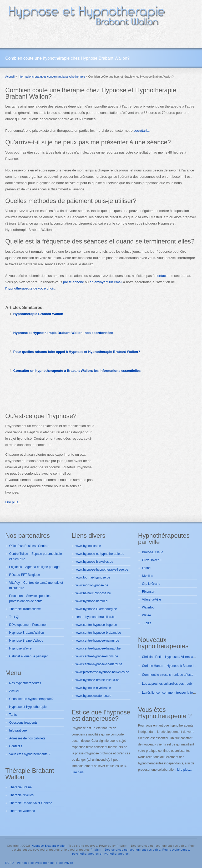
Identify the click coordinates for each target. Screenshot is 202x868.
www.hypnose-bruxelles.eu (94, 562)
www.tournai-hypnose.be (93, 577)
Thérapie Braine (20, 787)
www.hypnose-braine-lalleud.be (97, 680)
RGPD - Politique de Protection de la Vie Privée (39, 863)
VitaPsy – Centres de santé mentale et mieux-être (36, 585)
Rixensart (149, 592)
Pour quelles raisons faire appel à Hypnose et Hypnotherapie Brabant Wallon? (77, 352)
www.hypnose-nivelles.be (93, 688)
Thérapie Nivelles (21, 795)
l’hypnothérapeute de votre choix (30, 288)
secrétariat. (142, 131)
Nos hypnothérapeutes (25, 683)
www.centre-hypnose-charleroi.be (99, 664)
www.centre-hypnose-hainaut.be (98, 648)
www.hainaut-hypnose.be (93, 593)
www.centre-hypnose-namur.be (97, 641)
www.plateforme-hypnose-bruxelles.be (102, 672)
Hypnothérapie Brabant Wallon (38, 314)
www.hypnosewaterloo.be (93, 696)
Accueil (14, 691)
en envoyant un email (106, 282)
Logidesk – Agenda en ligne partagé (34, 567)
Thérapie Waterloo (22, 811)
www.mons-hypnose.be (92, 585)
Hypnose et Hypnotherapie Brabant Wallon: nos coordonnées (63, 333)
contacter (163, 276)
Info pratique (18, 730)
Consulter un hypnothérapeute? (31, 699)
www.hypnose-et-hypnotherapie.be (100, 554)
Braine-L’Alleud (153, 552)
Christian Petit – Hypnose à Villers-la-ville (171, 657)
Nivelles (148, 576)
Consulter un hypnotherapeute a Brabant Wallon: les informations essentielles (77, 371)
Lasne (146, 568)
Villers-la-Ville (151, 600)
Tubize (147, 623)
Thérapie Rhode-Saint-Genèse (31, 803)
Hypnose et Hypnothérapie (28, 707)
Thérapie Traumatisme (25, 609)
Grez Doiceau (152, 560)
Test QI (14, 617)
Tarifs (13, 715)
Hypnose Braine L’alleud (26, 641)
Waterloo (148, 607)
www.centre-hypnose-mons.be (97, 656)
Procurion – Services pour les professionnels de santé (30, 598)
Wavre (147, 615)
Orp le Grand (151, 584)
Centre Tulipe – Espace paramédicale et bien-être (36, 556)
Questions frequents (23, 723)
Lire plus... (13, 502)
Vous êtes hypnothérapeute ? (30, 754)
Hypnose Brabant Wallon (27, 633)
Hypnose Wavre (20, 648)
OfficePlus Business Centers (29, 546)
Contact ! (16, 746)
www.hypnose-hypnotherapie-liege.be (102, 570)
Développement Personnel (28, 625)
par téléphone (74, 282)
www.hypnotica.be (88, 546)
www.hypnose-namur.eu (92, 601)
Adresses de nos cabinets (27, 738)
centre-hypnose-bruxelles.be (95, 617)
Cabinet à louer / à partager (28, 656)
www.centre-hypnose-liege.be (96, 625)
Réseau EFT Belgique (25, 575)
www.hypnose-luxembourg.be (96, 609)
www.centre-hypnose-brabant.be (98, 633)
